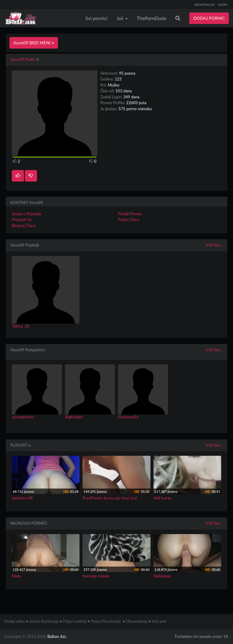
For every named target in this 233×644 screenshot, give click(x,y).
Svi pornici (97, 18)
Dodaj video (15, 621)
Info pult (159, 621)
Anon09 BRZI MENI (34, 43)
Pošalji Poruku (130, 214)
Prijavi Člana (129, 220)
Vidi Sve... (214, 245)
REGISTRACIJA (205, 5)
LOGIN (223, 5)
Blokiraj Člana (24, 226)
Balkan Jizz (57, 636)
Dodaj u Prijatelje (27, 214)
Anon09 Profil (22, 60)
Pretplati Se (22, 220)
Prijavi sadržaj (75, 621)
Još (122, 18)
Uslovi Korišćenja (44, 621)
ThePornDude (152, 18)
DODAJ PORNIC (209, 18)
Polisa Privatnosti (106, 621)
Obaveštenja (137, 621)
